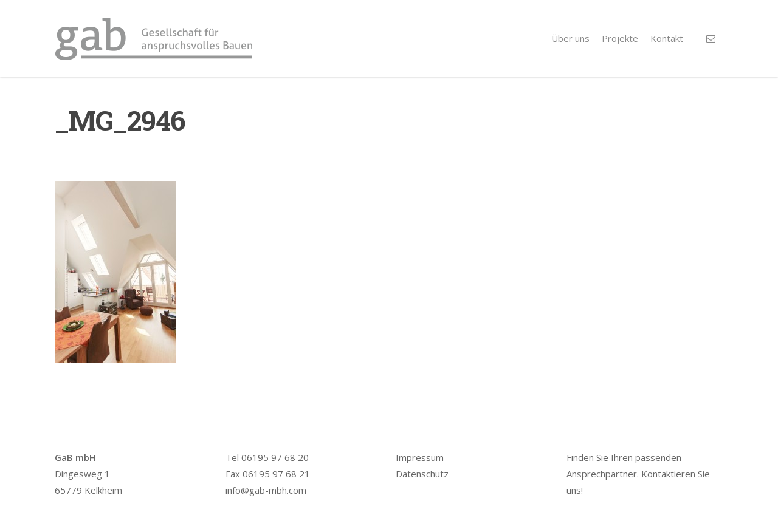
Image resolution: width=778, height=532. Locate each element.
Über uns (570, 38)
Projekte (620, 38)
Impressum (420, 457)
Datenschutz (422, 474)
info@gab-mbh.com (266, 490)
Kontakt (667, 38)
